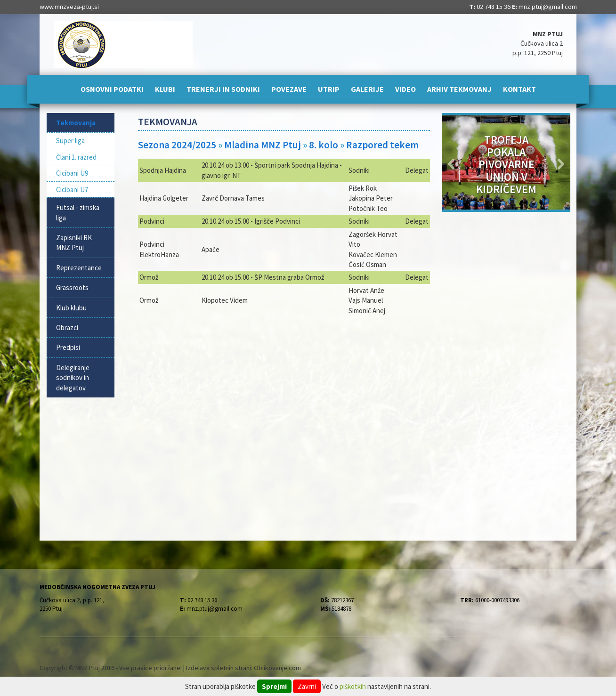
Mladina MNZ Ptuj (263, 145)
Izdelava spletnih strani (219, 668)
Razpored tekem (382, 145)
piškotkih (353, 686)
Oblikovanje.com (277, 668)
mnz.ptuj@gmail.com (548, 7)
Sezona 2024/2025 (177, 145)
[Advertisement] (284, 393)
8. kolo (324, 145)
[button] (451, 162)
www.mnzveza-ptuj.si (69, 7)
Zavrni (307, 686)
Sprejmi (274, 686)
